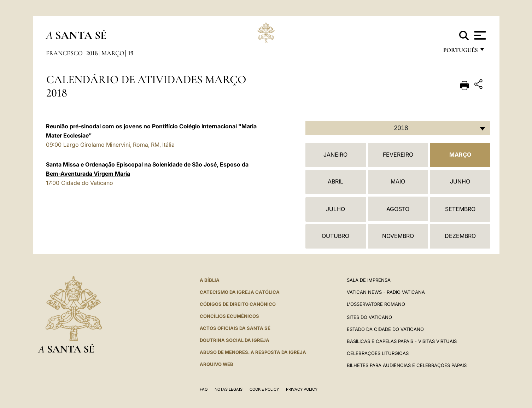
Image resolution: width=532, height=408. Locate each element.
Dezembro (460, 236)
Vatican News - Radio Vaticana (386, 292)
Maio (398, 181)
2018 (92, 53)
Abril (335, 181)
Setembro (460, 209)
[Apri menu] (479, 35)
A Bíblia (210, 280)
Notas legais (229, 389)
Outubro (335, 236)
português (460, 52)
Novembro (398, 236)
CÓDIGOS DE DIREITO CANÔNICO (238, 304)
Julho (335, 209)
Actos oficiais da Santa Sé (235, 328)
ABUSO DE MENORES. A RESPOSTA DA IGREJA (253, 352)
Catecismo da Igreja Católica (240, 292)
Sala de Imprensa (369, 280)
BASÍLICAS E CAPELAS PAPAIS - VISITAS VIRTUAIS (402, 341)
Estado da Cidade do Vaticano (385, 329)
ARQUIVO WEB (217, 364)
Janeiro (335, 155)
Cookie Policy (264, 389)
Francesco (64, 53)
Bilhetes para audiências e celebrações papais (407, 365)
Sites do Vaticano (369, 317)
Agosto (398, 209)
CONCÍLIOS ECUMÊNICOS (229, 316)
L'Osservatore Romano (376, 304)
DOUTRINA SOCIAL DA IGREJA (235, 340)
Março (113, 53)
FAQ (204, 389)
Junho (460, 181)
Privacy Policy (302, 389)
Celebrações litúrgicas (378, 353)
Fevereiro (398, 155)
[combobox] (398, 128)
